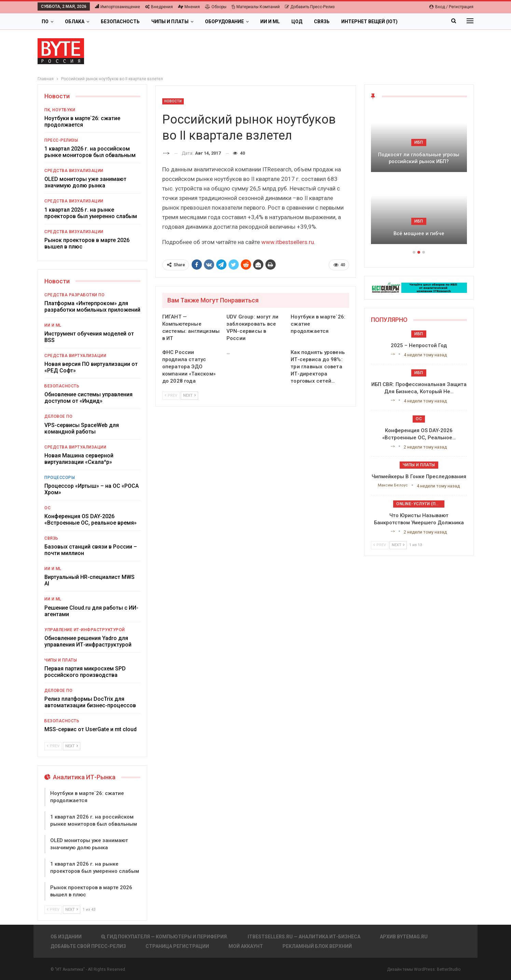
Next (189, 395)
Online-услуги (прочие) (420, 504)
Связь (322, 22)
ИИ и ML (270, 22)
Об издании (66, 937)
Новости (173, 101)
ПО (45, 22)
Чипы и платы (170, 22)
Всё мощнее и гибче (419, 233)
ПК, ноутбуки (60, 110)
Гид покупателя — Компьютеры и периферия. (165, 937)
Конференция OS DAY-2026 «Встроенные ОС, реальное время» (91, 520)
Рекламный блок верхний (317, 946)
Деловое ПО (58, 416)
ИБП (419, 142)
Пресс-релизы (61, 140)
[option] (419, 179)
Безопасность (120, 22)
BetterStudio (449, 969)
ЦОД (297, 22)
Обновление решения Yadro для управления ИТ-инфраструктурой (88, 641)
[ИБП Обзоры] (419, 287)
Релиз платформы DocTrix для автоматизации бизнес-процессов (90, 702)
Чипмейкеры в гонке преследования (419, 477)
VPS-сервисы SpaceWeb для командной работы (82, 428)
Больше (420, 22)
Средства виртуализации (75, 356)
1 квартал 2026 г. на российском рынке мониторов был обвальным (90, 152)
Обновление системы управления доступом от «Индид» (88, 398)
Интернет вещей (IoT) (369, 22)
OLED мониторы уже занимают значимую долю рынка (85, 182)
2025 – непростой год (419, 345)
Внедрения (159, 7)
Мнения (189, 7)
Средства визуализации (74, 171)
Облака (75, 22)
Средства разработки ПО (74, 295)
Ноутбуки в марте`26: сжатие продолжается (82, 122)
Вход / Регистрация (451, 7)
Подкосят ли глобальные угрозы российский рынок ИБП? (419, 158)
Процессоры (60, 478)
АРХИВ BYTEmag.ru (404, 937)
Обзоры (216, 7)
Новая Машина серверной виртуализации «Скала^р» (79, 459)
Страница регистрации (177, 946)
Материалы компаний (256, 7)
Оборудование (224, 22)
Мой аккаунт (246, 946)
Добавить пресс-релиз (310, 7)
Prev (171, 395)
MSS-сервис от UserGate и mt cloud (91, 729)
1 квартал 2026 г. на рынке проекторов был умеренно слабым (91, 213)
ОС (47, 508)
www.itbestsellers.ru (288, 242)
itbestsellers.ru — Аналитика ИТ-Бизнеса (304, 937)
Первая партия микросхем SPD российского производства (85, 672)
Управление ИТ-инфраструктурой (85, 630)
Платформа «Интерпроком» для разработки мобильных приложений (92, 307)
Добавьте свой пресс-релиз (88, 946)
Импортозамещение (118, 7)
